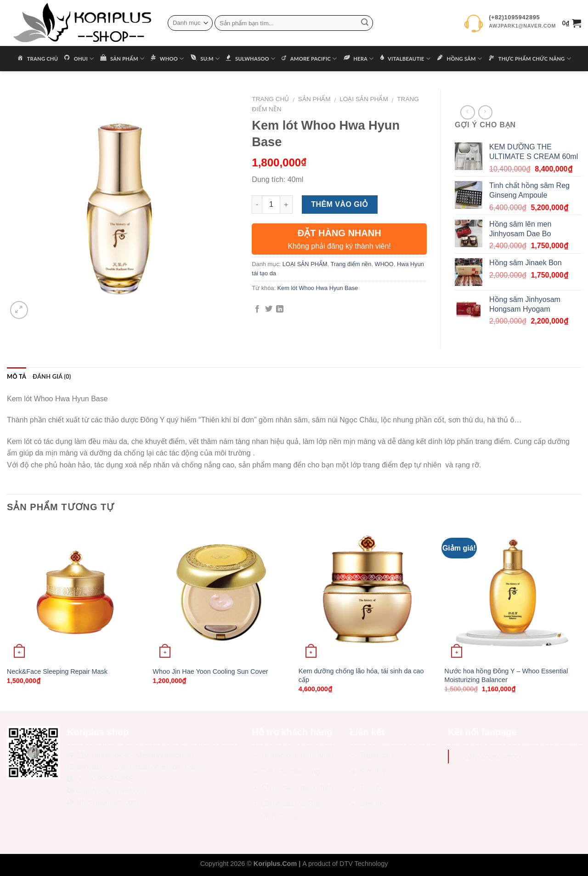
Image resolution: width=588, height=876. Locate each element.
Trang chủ (270, 99)
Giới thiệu (375, 771)
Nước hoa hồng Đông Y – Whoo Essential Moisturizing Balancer (506, 675)
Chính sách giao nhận (297, 788)
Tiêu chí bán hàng (291, 771)
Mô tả (17, 376)
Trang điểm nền (351, 264)
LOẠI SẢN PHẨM (364, 99)
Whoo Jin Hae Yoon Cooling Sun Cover (210, 671)
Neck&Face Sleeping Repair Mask (57, 671)
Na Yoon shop (493, 756)
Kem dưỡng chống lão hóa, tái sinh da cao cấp (361, 675)
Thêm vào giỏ (340, 204)
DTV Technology (364, 864)
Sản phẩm (314, 99)
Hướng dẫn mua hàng (297, 755)
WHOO (384, 264)
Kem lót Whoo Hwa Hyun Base (318, 288)
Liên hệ (371, 804)
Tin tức (371, 788)
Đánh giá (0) (52, 376)
